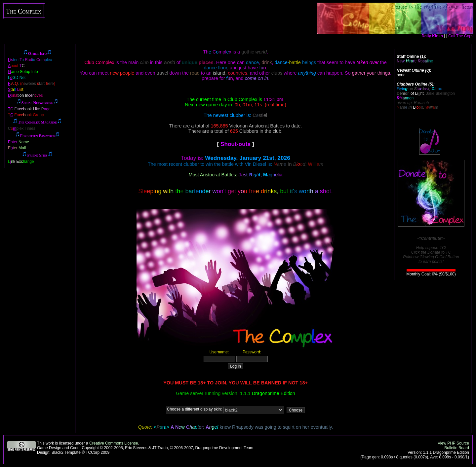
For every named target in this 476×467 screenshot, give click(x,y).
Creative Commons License (114, 443)
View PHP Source (453, 443)
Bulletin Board (457, 448)
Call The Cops (461, 36)
